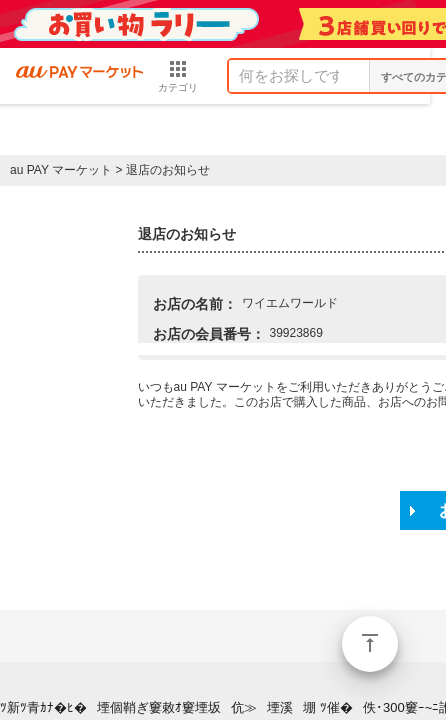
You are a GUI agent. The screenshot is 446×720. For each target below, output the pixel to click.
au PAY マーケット (61, 170)
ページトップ (370, 644)
